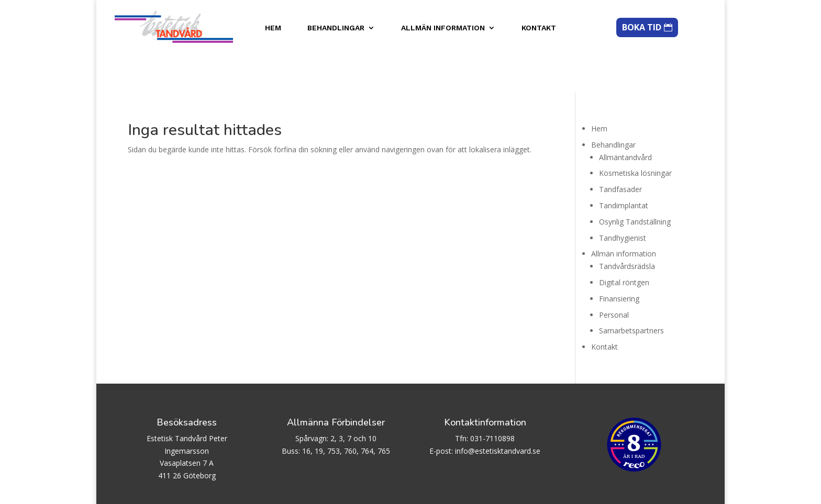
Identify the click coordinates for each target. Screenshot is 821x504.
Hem (273, 28)
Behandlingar (336, 28)
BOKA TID (642, 27)
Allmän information (443, 28)
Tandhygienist (623, 201)
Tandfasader (620, 153)
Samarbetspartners (631, 294)
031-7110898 (492, 401)
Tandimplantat (624, 168)
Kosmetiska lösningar (635, 136)
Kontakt (539, 28)
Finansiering (619, 261)
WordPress (270, 490)
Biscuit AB (183, 490)
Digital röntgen (624, 245)
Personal (614, 278)
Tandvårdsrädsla (627, 229)
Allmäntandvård (625, 120)
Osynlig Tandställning (635, 184)
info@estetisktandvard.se (498, 414)
